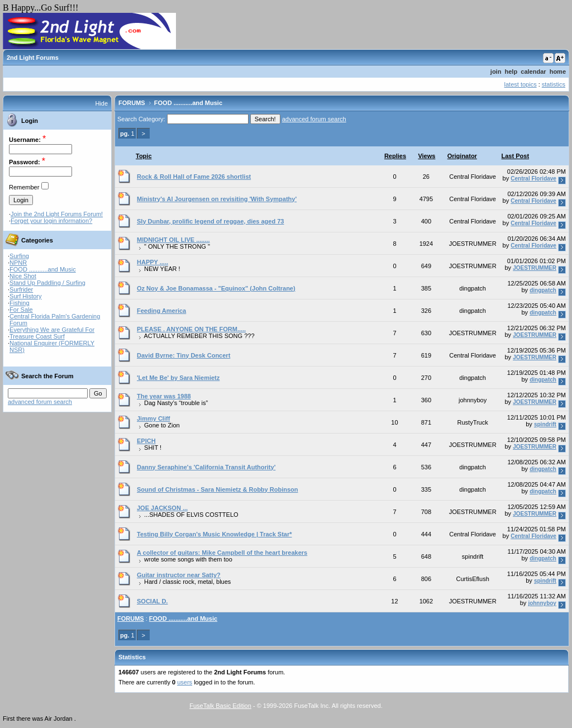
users (185, 682)
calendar (533, 72)
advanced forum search (40, 402)
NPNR (18, 263)
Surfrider (21, 289)
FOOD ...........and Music (43, 269)
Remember (24, 187)
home (558, 72)
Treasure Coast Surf (37, 336)
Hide (101, 103)
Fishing (19, 303)
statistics (554, 84)
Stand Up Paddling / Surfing (47, 283)
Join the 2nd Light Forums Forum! (57, 214)
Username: (25, 140)
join (496, 72)
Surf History (25, 296)
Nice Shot (23, 276)
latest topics (521, 84)
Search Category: (141, 119)
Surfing (19, 256)
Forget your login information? (51, 221)
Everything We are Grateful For (52, 330)
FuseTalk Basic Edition (220, 706)
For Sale (21, 310)
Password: (25, 162)
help (511, 72)
